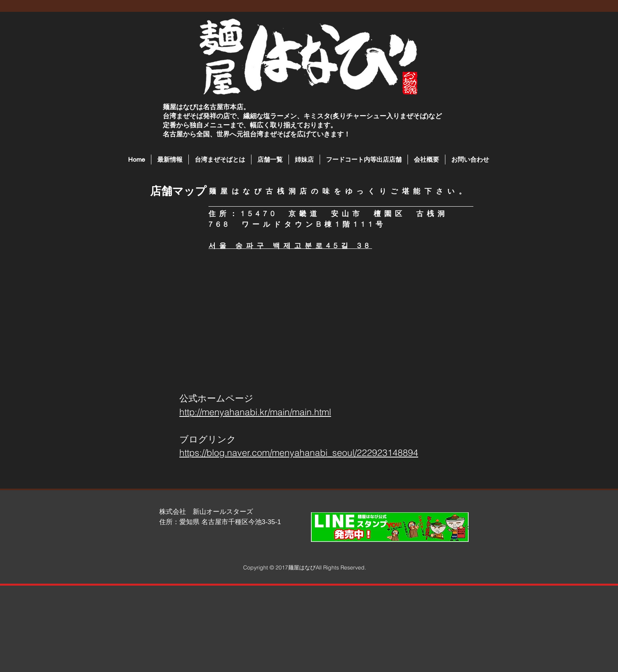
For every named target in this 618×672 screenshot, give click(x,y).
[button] (270, 160)
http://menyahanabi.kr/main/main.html (255, 412)
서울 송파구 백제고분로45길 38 (290, 245)
